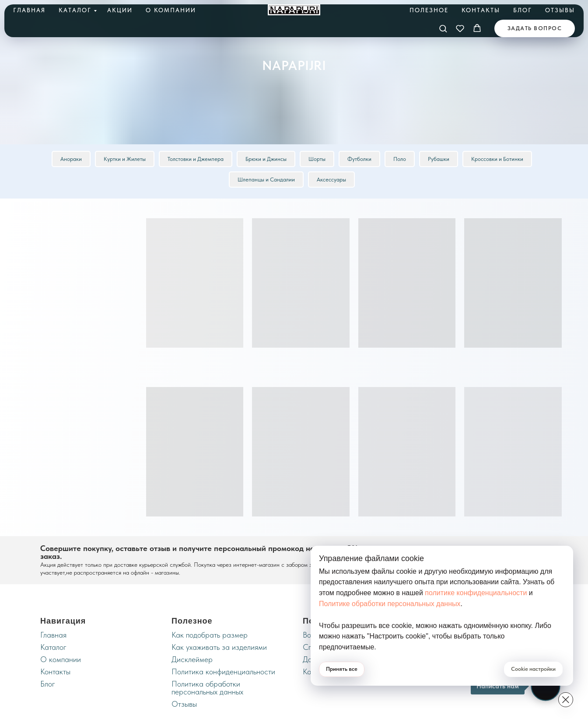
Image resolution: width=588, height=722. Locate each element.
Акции (120, 10)
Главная (29, 10)
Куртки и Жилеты (125, 159)
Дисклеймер (192, 659)
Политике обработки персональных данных (390, 604)
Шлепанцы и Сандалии (266, 180)
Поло (400, 159)
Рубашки (439, 159)
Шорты (317, 159)
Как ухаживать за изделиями (219, 647)
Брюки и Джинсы (266, 159)
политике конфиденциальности (476, 593)
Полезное (429, 10)
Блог (523, 10)
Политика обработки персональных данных (207, 688)
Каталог (75, 10)
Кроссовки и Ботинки (497, 159)
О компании (171, 10)
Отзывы (560, 10)
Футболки (359, 159)
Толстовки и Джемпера (196, 159)
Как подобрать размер (210, 635)
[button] (443, 28)
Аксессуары (331, 180)
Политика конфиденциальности (223, 671)
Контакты (481, 10)
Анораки (71, 159)
